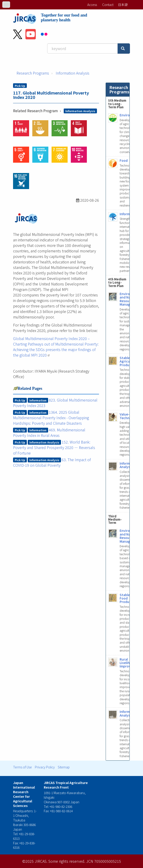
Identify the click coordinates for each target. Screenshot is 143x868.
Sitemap (64, 767)
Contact (108, 5)
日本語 (123, 5)
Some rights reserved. (67, 861)
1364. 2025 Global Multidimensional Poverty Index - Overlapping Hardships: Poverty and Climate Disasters (51, 418)
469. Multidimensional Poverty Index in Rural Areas (49, 433)
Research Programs (33, 73)
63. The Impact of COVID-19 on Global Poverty (52, 462)
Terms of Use (22, 767)
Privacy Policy (45, 767)
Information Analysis (73, 73)
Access (92, 5)
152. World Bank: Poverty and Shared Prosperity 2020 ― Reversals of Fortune (54, 447)
